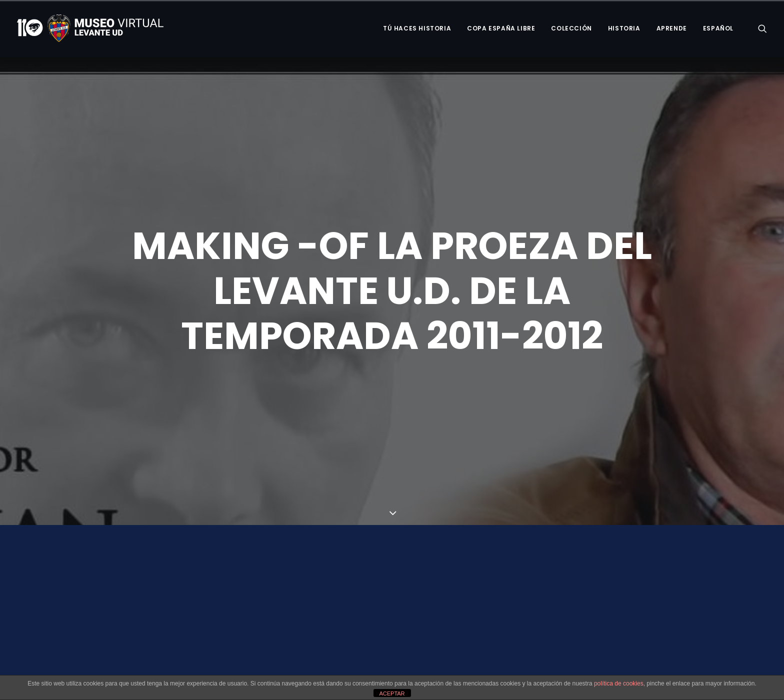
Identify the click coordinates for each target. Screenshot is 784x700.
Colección (571, 28)
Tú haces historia (417, 28)
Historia (624, 28)
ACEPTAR (392, 693)
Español (718, 28)
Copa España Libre (501, 28)
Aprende (672, 28)
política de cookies (619, 683)
